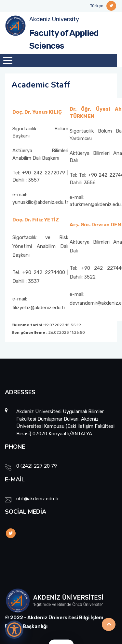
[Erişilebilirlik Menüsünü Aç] (14, 630)
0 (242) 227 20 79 (37, 466)
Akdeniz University (54, 19)
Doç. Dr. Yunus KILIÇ (37, 112)
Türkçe (97, 6)
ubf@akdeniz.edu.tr (38, 499)
